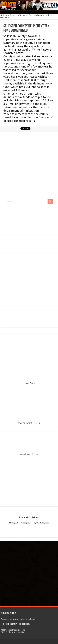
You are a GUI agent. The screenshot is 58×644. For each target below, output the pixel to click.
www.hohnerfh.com (29, 454)
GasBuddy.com (43, 523)
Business (14, 15)
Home (4, 15)
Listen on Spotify (29, 360)
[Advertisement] (29, 167)
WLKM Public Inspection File (13, 630)
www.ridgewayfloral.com (29, 409)
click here (30, 619)
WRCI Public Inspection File (12, 632)
